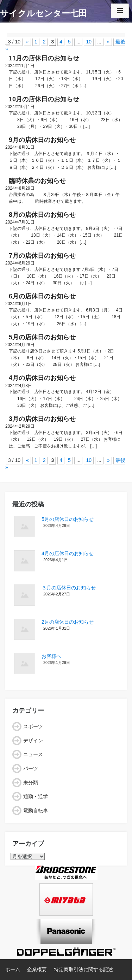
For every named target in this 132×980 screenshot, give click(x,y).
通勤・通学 (36, 796)
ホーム (13, 969)
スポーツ (33, 726)
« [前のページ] (27, 42)
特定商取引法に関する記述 (83, 969)
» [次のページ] (108, 42)
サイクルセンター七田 (43, 13)
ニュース (33, 754)
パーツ (31, 768)
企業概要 (37, 969)
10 (89, 42)
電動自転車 (36, 810)
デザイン (33, 741)
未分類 (31, 783)
